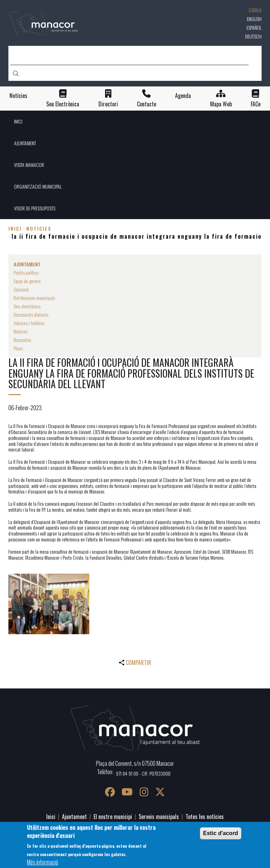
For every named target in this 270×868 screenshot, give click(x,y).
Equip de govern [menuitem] (27, 281)
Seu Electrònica (63, 104)
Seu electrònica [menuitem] (27, 306)
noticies (39, 228)
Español (254, 27)
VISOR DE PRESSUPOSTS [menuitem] (35, 208)
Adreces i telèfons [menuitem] (29, 323)
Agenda (183, 96)
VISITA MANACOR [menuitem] (29, 165)
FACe (256, 104)
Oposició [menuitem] (21, 289)
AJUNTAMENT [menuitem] (25, 143)
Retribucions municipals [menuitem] (34, 298)
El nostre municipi (113, 817)
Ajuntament (74, 817)
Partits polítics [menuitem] (26, 272)
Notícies (18, 96)
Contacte (147, 104)
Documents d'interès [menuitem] (31, 314)
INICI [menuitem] (18, 121)
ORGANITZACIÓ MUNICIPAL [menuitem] (38, 186)
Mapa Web (221, 104)
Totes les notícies (205, 817)
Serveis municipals (159, 817)
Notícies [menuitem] (21, 331)
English (254, 19)
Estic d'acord (221, 833)
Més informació (43, 862)
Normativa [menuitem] (22, 340)
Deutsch (253, 36)
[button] (49, 604)
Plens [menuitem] (18, 348)
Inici (15, 228)
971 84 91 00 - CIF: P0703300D (143, 773)
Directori (108, 104)
